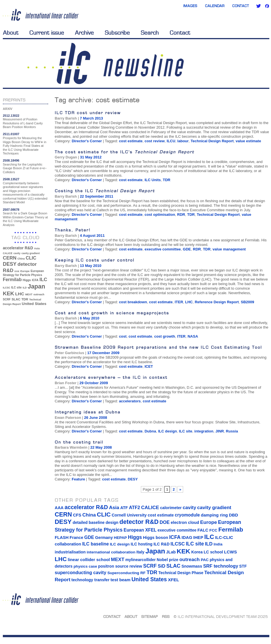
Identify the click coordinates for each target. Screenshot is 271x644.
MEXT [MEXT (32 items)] (29, 294)
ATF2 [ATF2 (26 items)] (135, 507)
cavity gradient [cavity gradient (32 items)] (31, 253)
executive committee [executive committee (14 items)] (177, 530)
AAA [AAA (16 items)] (59, 508)
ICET (149, 366)
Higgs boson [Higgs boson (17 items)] (155, 538)
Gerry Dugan (66, 157)
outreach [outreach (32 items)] (39, 294)
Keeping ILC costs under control (95, 260)
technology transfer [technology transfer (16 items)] (90, 580)
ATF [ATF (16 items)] (124, 508)
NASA (193, 336)
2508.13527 (11, 179)
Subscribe (117, 33)
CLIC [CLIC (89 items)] (31, 258)
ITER (179, 302)
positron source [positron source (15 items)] (113, 566)
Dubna (150, 431)
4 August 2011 (92, 236)
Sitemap (150, 616)
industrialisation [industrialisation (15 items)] (70, 552)
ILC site (186, 431)
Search (150, 33)
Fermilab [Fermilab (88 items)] (12, 280)
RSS (166, 616)
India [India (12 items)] (218, 544)
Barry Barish (66, 118)
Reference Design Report (217, 302)
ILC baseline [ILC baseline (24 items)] (96, 544)
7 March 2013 (92, 118)
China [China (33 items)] (21, 259)
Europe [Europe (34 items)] (25, 271)
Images (190, 6)
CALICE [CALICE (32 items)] (8, 253)
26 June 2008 (96, 418)
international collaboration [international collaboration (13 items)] (111, 552)
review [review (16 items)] (136, 566)
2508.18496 (11, 160)
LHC (189, 302)
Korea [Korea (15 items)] (197, 552)
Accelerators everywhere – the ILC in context (111, 377)
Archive (84, 33)
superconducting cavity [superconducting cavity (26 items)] (81, 572)
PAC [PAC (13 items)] (205, 560)
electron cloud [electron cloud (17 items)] (185, 522)
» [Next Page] (180, 489)
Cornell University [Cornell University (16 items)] (129, 515)
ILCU (171, 141)
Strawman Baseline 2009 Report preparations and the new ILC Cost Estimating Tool (158, 347)
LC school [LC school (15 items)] (213, 552)
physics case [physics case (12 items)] (85, 566)
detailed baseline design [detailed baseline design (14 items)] (95, 522)
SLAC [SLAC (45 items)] (16, 299)
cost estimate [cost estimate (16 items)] (161, 515)
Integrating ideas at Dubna (88, 412)
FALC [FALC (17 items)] (203, 530)
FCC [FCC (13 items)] (213, 530)
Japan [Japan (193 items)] (37, 287)
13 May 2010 (91, 266)
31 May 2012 (91, 157)
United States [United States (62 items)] (34, 304)
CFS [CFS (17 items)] (77, 515)
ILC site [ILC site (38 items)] (17, 287)
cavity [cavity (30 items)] (17, 253)
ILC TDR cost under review (88, 113)
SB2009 (248, 302)
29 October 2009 (94, 383)
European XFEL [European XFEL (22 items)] (140, 530)
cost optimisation (160, 215)
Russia (232, 431)
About (11, 33)
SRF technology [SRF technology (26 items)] (221, 566)
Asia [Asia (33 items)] (37, 248)
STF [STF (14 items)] (243, 566)
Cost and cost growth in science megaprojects (112, 313)
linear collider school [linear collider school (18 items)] (89, 560)
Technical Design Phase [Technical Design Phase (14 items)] (181, 573)
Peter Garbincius (69, 353)
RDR (181, 215)
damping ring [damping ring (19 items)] (214, 515)
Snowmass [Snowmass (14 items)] (192, 566)
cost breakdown (133, 302)
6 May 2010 (90, 318)
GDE (187, 249)
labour (183, 141)
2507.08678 (11, 210)
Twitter (259, 6)
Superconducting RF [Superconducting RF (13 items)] (127, 573)
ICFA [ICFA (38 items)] (35, 280)
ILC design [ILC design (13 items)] (120, 544)
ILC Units (153, 180)
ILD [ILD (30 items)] (25, 288)
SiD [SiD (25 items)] (161, 566)
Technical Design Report (212, 141)
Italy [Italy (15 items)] (140, 552)
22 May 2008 (101, 447)
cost (123, 336)
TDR (167, 180)
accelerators (130, 401)
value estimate (248, 141)
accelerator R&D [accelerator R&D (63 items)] (18, 248)
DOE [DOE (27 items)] (17, 271)
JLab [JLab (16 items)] (171, 552)
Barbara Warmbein (71, 447)
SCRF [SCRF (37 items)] (7, 299)
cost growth (165, 336)
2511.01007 (11, 134)
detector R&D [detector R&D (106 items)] (139, 522)
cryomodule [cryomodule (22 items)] (187, 515)
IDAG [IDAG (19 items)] (187, 537)
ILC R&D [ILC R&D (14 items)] (161, 544)
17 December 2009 (103, 353)
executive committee (163, 249)
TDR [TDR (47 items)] (25, 299)
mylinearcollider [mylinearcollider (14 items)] (140, 560)
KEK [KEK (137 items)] (9, 293)
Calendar (215, 6)
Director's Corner (87, 141)
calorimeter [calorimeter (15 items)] (171, 508)
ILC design (168, 431)
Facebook (267, 6)
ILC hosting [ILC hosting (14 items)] (142, 544)
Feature (78, 479)
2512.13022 (11, 116)
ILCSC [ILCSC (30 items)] (7, 288)
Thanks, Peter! (73, 230)
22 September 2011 (97, 196)
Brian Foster (66, 383)
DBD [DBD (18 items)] (233, 515)
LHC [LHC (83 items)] (20, 294)
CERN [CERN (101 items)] (10, 258)
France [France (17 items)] (77, 538)
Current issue (47, 33)
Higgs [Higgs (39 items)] (27, 280)
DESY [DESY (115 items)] (10, 264)
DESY (133, 479)
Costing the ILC (105, 191)
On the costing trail (79, 442)
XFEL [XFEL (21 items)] (173, 580)
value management (229, 249)
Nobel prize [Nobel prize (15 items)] (168, 560)
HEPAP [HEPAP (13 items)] (120, 538)
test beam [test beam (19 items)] (120, 580)
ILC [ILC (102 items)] (43, 280)
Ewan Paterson (68, 418)
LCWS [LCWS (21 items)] (230, 552)
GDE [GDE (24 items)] (89, 537)
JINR (220, 431)
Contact (241, 6)
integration (204, 431)
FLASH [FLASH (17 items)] (62, 538)
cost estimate (131, 141)
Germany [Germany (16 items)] (104, 538)
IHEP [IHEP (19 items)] (198, 537)
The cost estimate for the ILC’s (124, 152)
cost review (155, 141)
